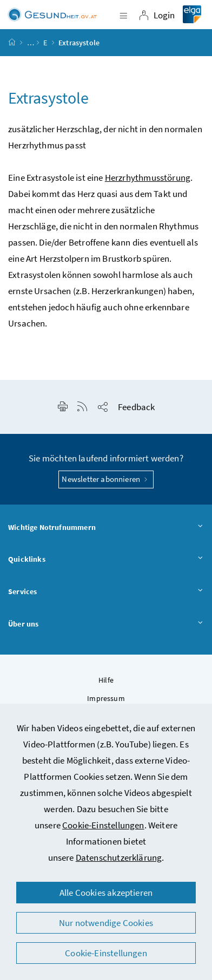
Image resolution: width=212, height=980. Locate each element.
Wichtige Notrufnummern (106, 528)
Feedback (136, 407)
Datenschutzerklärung (119, 857)
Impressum (106, 698)
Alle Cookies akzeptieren (106, 893)
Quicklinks (106, 560)
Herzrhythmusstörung (148, 178)
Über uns (106, 624)
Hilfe (106, 680)
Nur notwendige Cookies (106, 923)
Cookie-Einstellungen (103, 825)
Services (106, 592)
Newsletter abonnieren (106, 479)
